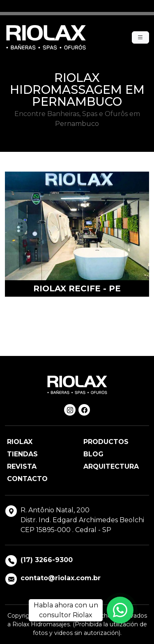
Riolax (20, 442)
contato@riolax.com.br (61, 578)
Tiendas (22, 454)
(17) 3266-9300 (47, 560)
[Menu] (140, 37)
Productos (106, 442)
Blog (93, 454)
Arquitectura (111, 466)
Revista (22, 466)
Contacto (27, 479)
